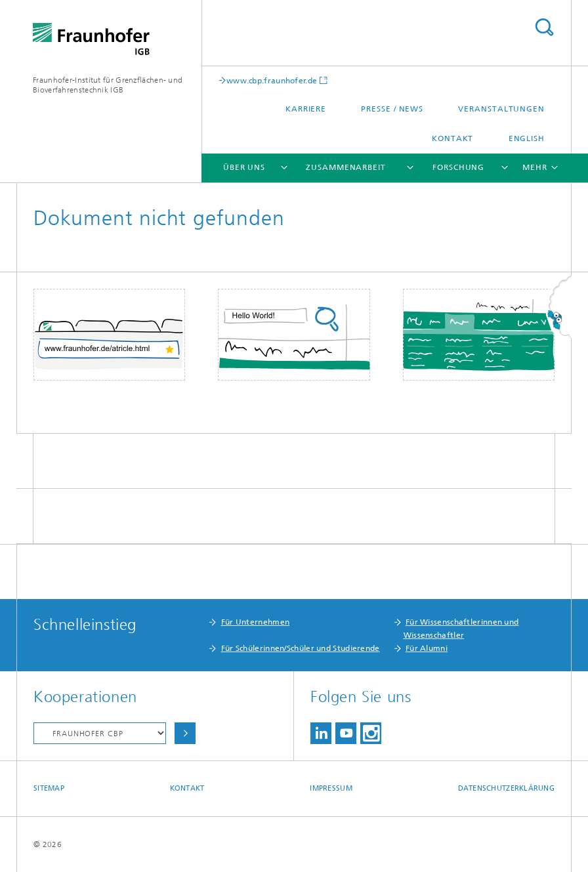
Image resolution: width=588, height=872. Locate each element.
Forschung (458, 167)
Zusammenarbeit (346, 167)
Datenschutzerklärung (507, 788)
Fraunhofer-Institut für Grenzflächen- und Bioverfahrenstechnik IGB (108, 85)
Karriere (306, 109)
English (527, 138)
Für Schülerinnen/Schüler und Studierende (301, 648)
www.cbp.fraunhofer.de (272, 80)
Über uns (244, 167)
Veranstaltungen (501, 109)
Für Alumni (427, 648)
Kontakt (452, 138)
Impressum (331, 788)
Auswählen (185, 733)
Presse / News (392, 109)
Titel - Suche (544, 27)
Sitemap (49, 788)
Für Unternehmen (256, 622)
